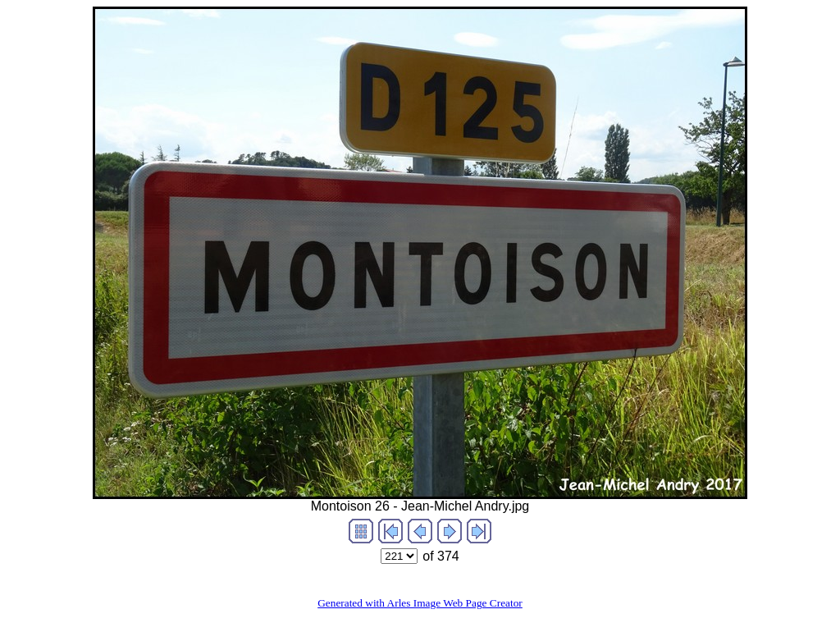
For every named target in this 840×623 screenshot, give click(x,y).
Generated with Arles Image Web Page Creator (420, 603)
